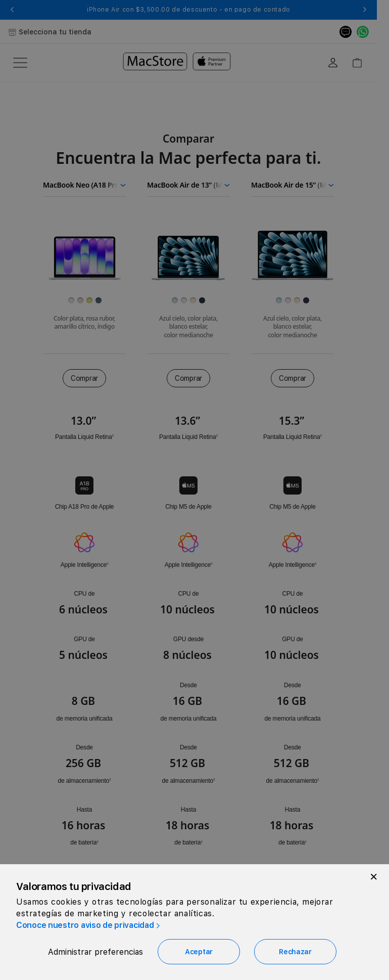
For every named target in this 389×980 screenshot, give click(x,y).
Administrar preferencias (95, 952)
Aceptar (199, 952)
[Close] (374, 877)
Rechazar (295, 952)
